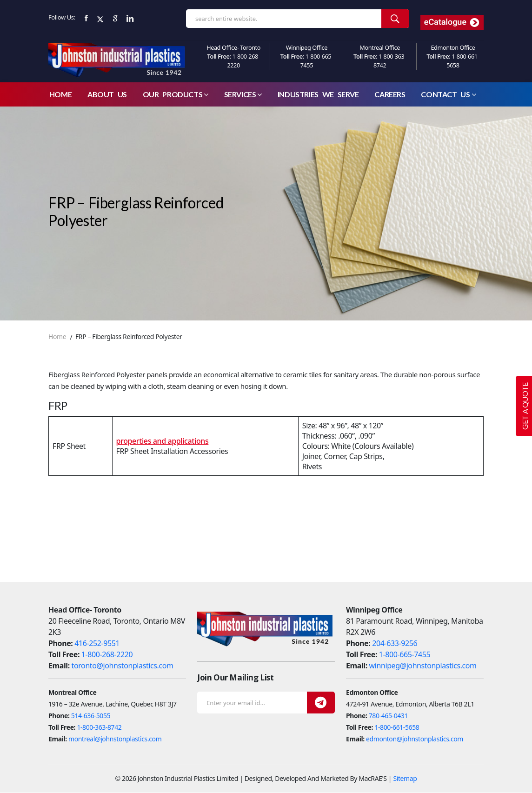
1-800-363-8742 (99, 728)
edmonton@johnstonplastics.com (415, 739)
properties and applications (163, 441)
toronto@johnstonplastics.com (123, 666)
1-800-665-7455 (405, 655)
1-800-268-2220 (107, 655)
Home (60, 95)
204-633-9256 (395, 644)
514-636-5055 (91, 716)
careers (390, 95)
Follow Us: (62, 17)
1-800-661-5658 (397, 728)
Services (243, 95)
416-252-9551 (97, 644)
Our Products (176, 95)
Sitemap (405, 779)
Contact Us (448, 95)
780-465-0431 (388, 716)
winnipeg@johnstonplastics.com (423, 666)
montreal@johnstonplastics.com (115, 739)
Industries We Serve (318, 95)
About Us (107, 95)
